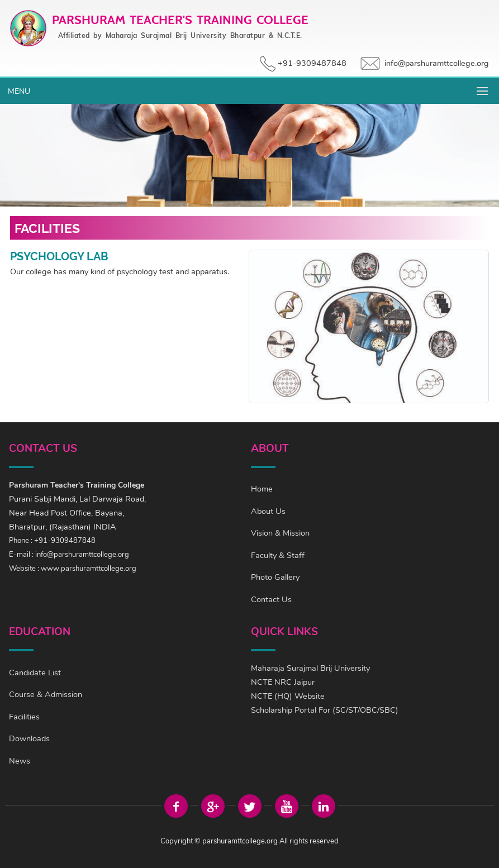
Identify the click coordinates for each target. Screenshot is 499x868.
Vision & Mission (280, 533)
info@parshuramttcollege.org (437, 63)
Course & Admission (46, 694)
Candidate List (35, 673)
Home (262, 489)
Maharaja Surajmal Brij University (310, 668)
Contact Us (271, 599)
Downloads (29, 738)
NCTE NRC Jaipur (283, 682)
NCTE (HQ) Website (288, 696)
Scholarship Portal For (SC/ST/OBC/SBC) (325, 710)
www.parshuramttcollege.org (89, 569)
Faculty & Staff (278, 555)
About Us (268, 511)
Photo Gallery (275, 577)
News (20, 761)
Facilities (24, 717)
